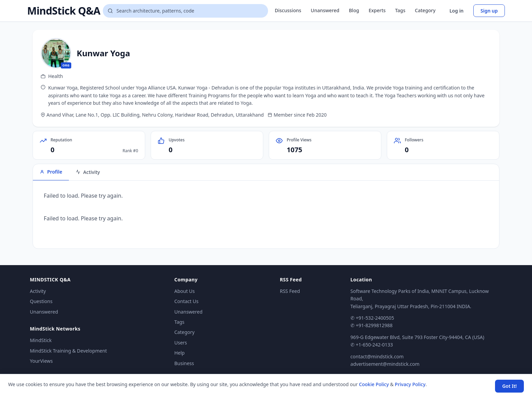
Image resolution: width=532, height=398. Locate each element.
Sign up (489, 11)
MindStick (41, 340)
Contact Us (186, 301)
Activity (38, 291)
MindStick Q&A (64, 11)
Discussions (288, 10)
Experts (377, 10)
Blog (354, 10)
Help (180, 353)
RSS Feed (290, 291)
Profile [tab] (51, 172)
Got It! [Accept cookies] (509, 386)
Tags (400, 10)
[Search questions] (185, 11)
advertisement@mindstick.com (385, 364)
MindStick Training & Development (68, 351)
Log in (457, 11)
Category (425, 10)
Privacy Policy (410, 384)
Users (181, 343)
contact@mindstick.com (377, 356)
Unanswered (325, 10)
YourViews (41, 361)
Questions (41, 301)
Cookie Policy (374, 384)
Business (184, 363)
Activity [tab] (88, 172)
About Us (185, 291)
